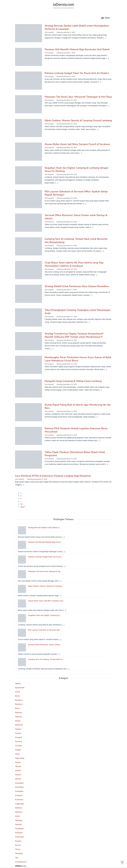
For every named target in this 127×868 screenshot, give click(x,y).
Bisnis (17, 708)
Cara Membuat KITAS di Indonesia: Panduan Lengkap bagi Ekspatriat (53, 476)
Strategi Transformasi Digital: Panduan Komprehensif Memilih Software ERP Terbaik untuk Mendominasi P (74, 335)
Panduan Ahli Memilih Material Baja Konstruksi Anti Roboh (77, 49)
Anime (18, 692)
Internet (18, 779)
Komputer (19, 795)
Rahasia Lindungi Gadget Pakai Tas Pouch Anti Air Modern (77, 73)
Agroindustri (20, 688)
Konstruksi (19, 800)
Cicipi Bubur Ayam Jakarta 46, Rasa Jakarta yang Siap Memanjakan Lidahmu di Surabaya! (74, 264)
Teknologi (19, 853)
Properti (18, 841)
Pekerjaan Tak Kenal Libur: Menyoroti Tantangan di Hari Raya (78, 97)
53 (21, 504)
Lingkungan (20, 804)
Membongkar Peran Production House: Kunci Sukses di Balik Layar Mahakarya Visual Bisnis (78, 359)
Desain (18, 721)
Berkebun (19, 700)
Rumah (18, 845)
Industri (18, 770)
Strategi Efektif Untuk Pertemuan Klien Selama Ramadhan (77, 286)
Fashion (18, 729)
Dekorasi (18, 712)
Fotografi (18, 737)
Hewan (18, 762)
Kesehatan (19, 791)
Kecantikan (19, 783)
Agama (18, 683)
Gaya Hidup (20, 758)
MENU (105, 18)
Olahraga (19, 820)
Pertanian (19, 833)
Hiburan (18, 766)
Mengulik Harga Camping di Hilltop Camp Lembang (73, 381)
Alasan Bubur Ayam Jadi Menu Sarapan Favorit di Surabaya (77, 144)
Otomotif (18, 824)
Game (17, 754)
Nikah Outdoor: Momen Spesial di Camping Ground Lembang (78, 120)
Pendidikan (19, 828)
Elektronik (19, 725)
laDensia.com (64, 5)
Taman (18, 849)
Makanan (19, 808)
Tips (17, 858)
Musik (17, 816)
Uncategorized (21, 862)
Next (23, 507)
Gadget (18, 750)
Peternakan (20, 837)
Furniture (19, 742)
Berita (17, 696)
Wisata (18, 866)
